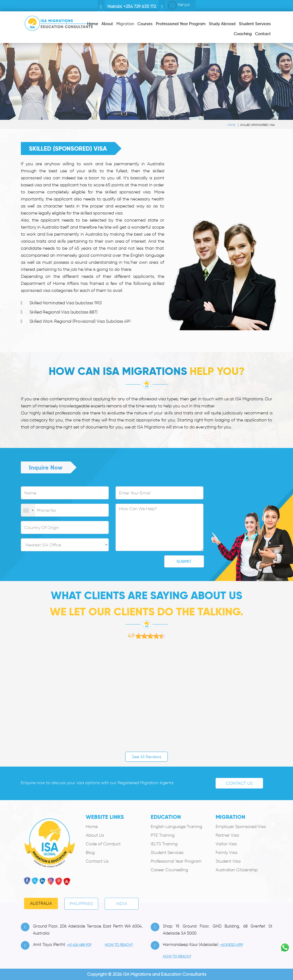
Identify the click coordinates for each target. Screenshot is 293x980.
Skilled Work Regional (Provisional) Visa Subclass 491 (80, 321)
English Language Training (176, 826)
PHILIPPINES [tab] (81, 904)
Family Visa (226, 852)
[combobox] (28, 510)
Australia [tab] (41, 903)
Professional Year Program (176, 861)
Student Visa (228, 861)
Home (231, 125)
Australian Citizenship (237, 870)
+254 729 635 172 (140, 6)
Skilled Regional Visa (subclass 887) (63, 312)
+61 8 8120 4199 (231, 945)
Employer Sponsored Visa (241, 826)
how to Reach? (119, 945)
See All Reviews (146, 757)
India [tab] (122, 904)
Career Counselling (169, 870)
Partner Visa (227, 835)
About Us (95, 835)
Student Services (167, 852)
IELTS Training (164, 844)
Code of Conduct (103, 844)
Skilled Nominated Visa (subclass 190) (66, 303)
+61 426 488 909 (79, 945)
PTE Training (163, 835)
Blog (90, 852)
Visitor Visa (226, 844)
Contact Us (239, 783)
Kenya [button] (179, 5)
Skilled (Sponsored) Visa (257, 125)
